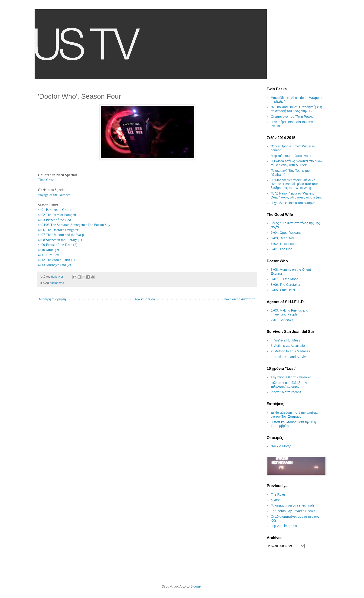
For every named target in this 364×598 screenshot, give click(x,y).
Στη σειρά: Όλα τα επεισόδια (291, 377)
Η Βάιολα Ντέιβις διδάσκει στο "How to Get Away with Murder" (297, 163)
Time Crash (46, 180)
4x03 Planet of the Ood (54, 220)
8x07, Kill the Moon (285, 279)
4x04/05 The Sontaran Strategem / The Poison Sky (74, 225)
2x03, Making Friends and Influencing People (290, 312)
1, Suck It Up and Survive (289, 357)
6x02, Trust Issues (284, 244)
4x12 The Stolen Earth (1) (56, 260)
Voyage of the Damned (54, 195)
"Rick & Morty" (281, 446)
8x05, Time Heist (283, 290)
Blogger (196, 586)
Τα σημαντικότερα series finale (293, 505)
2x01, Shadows (282, 320)
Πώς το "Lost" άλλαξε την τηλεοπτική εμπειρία (289, 385)
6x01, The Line (282, 249)
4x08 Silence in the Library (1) (60, 240)
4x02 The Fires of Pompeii (57, 215)
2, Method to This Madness (291, 351)
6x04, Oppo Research (287, 233)
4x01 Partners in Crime (54, 210)
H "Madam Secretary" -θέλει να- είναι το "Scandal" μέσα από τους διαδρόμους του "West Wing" (295, 184)
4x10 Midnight (49, 250)
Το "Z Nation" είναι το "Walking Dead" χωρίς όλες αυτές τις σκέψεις (296, 195)
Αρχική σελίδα (145, 299)
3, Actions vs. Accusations (290, 346)
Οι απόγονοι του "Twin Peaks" (292, 117)
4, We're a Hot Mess (286, 340)
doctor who (57, 283)
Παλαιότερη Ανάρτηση (240, 299)
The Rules (278, 494)
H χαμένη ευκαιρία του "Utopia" (293, 203)
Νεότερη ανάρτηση (52, 299)
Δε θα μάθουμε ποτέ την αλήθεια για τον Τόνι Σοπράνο (294, 414)
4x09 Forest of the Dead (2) (58, 245)
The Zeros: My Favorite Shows (293, 511)
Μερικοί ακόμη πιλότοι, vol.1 (291, 156)
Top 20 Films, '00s (284, 526)
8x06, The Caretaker (286, 285)
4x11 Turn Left (49, 255)
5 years (276, 500)
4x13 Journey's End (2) (54, 265)
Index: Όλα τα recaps (286, 392)
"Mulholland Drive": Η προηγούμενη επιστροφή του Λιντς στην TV (297, 109)
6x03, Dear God (282, 238)
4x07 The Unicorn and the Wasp (61, 235)
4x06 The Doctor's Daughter (58, 230)
